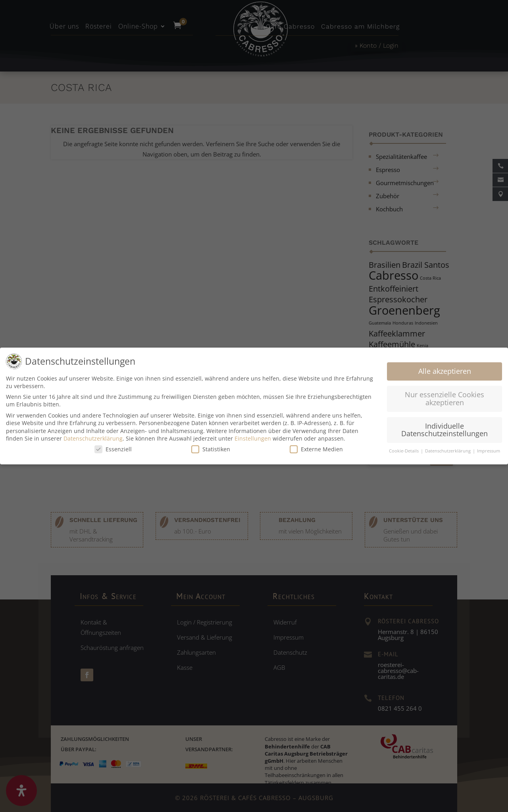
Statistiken (211, 446)
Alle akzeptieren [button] (445, 368)
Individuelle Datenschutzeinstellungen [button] (444, 427)
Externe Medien (316, 446)
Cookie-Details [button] (404, 448)
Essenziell (113, 446)
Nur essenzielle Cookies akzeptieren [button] (444, 396)
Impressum (489, 448)
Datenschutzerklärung (93, 436)
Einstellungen (253, 436)
